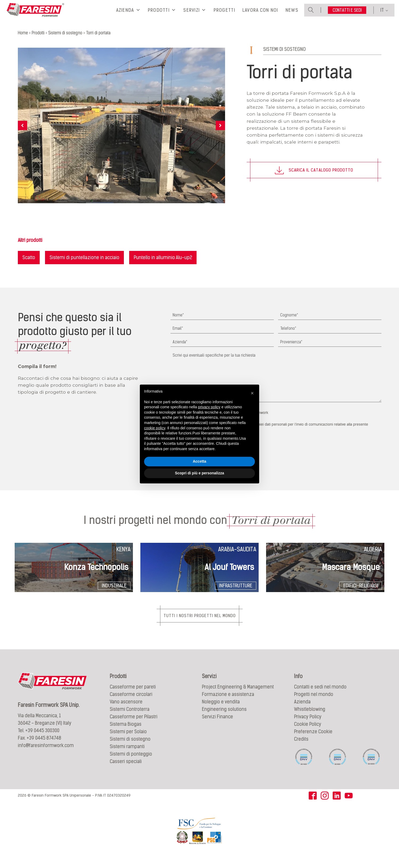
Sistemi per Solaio (128, 740)
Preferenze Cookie (313, 740)
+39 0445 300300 (42, 739)
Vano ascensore (126, 710)
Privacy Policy (308, 725)
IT (382, 14)
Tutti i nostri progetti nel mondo (200, 623)
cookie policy (155, 428)
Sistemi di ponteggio (131, 762)
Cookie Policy (308, 732)
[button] (252, 393)
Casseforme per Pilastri (134, 725)
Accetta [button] (200, 461)
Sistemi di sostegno (284, 57)
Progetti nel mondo (314, 702)
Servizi (195, 14)
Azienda (128, 14)
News (292, 14)
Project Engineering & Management (238, 695)
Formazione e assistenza (228, 702)
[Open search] (311, 14)
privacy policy (209, 407)
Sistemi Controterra (130, 717)
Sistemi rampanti (127, 755)
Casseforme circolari (131, 702)
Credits (301, 747)
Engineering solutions (224, 717)
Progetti (224, 14)
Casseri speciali (126, 770)
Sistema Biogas (126, 732)
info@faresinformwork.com (46, 754)
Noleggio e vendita (221, 710)
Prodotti (162, 14)
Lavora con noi (260, 14)
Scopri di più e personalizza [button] (199, 473)
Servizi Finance (217, 725)
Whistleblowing (310, 717)
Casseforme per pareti (133, 695)
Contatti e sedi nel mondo (320, 695)
